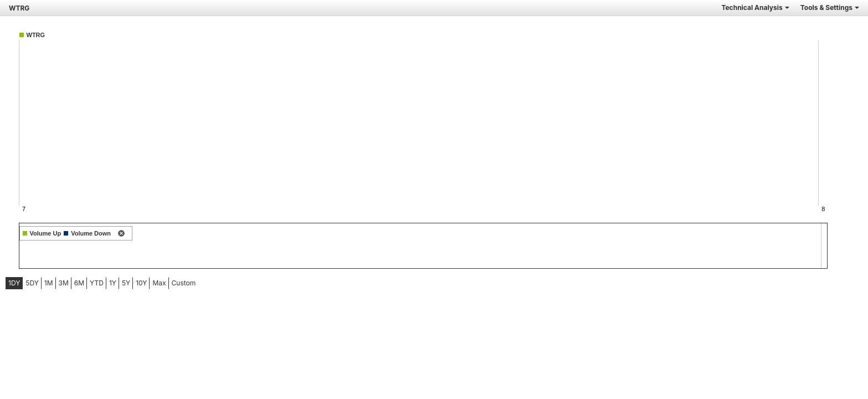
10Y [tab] (141, 283)
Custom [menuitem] (184, 283)
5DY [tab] (32, 283)
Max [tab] (159, 283)
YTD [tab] (97, 283)
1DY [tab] (14, 283)
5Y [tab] (126, 283)
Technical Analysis (755, 7)
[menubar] (87, 283)
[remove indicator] (121, 234)
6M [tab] (79, 283)
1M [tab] (49, 283)
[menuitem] (14, 283)
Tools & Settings (830, 7)
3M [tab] (64, 283)
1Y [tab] (113, 283)
